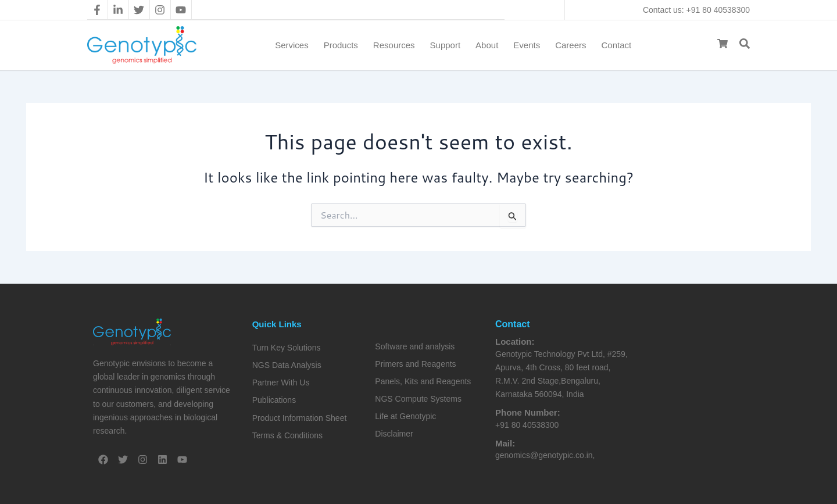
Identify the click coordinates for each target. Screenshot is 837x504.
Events (527, 45)
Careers (570, 45)
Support (446, 45)
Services (292, 45)
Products (341, 45)
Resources (394, 45)
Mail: (505, 443)
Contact (617, 45)
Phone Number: (528, 412)
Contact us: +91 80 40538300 (696, 10)
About (487, 45)
